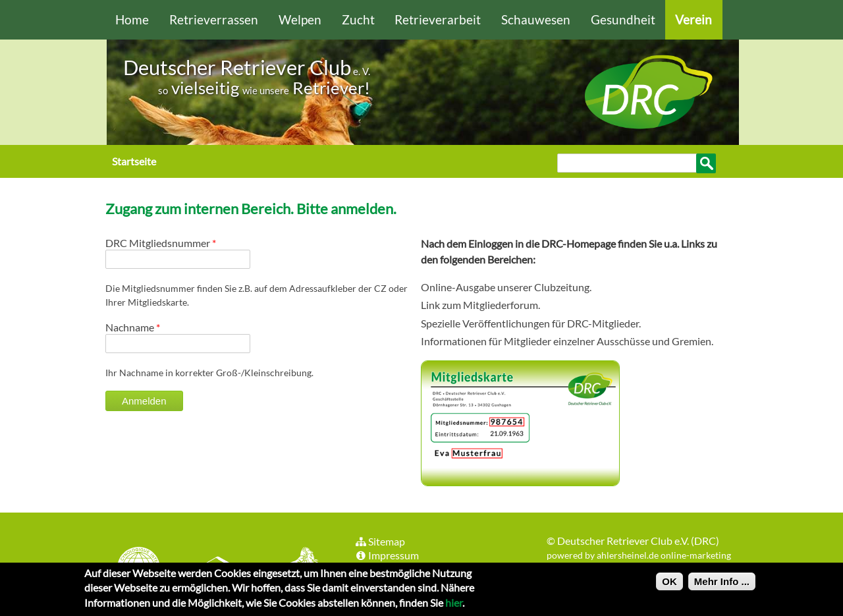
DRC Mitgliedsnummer (161, 243)
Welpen (300, 19)
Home (132, 19)
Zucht (358, 19)
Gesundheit (623, 19)
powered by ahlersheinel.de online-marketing (639, 555)
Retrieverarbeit (438, 19)
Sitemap (380, 541)
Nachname (133, 327)
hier (454, 606)
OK (669, 585)
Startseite (134, 161)
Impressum (387, 555)
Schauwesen (536, 19)
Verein (693, 19)
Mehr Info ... (722, 585)
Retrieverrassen (214, 19)
